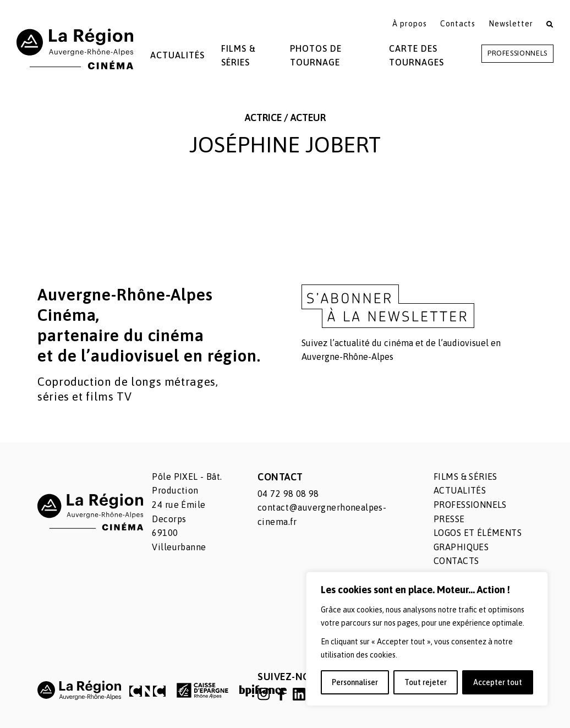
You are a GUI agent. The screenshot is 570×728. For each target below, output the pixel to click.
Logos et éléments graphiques (478, 540)
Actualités (177, 55)
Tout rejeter (426, 682)
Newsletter (511, 24)
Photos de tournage (316, 56)
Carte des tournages (416, 56)
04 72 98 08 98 (288, 494)
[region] (427, 639)
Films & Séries (239, 56)
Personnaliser (355, 682)
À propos (410, 24)
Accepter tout (498, 682)
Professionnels (517, 53)
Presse (449, 519)
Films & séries (465, 477)
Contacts (458, 24)
